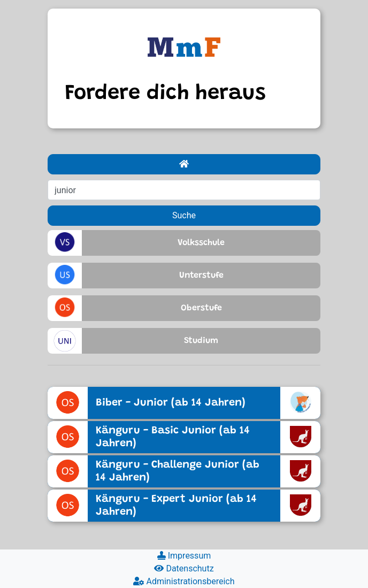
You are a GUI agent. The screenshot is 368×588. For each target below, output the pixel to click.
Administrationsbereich (184, 581)
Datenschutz (184, 568)
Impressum (184, 556)
